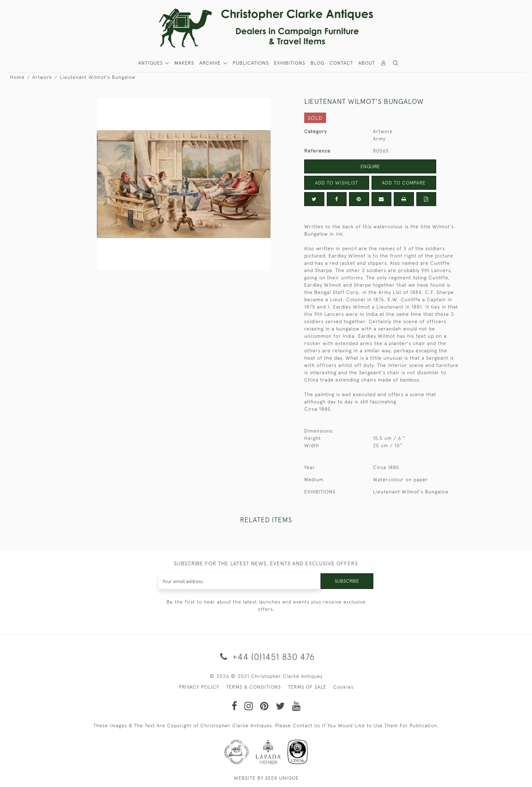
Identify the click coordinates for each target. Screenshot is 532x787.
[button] (396, 63)
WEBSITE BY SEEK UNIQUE (266, 778)
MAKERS (184, 63)
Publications (251, 63)
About (367, 63)
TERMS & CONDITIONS (253, 687)
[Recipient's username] (240, 581)
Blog (317, 63)
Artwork (42, 77)
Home (17, 77)
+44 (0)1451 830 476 (266, 657)
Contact (341, 63)
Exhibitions (290, 63)
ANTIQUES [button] (151, 63)
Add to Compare (404, 183)
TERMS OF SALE (307, 687)
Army (379, 139)
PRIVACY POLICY (199, 687)
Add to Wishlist (336, 183)
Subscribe (347, 581)
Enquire (370, 166)
